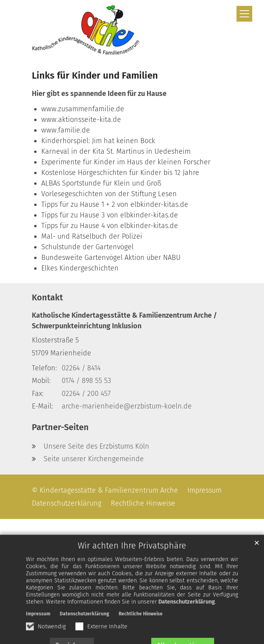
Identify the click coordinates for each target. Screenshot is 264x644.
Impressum (38, 628)
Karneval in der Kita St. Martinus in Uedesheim (116, 151)
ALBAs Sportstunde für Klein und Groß (101, 183)
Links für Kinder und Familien (95, 75)
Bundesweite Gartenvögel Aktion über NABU (111, 258)
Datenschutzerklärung (187, 616)
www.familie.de (66, 130)
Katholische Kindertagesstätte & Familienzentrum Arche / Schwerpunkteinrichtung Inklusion (124, 321)
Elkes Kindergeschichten (80, 268)
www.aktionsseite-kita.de (81, 120)
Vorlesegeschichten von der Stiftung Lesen (109, 194)
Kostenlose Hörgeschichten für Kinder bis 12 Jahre (120, 173)
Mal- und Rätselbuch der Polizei (92, 236)
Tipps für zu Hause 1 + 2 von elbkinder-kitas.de (115, 204)
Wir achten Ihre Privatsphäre (132, 560)
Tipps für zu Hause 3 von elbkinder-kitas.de (110, 215)
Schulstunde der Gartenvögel (87, 247)
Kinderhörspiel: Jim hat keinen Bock (98, 141)
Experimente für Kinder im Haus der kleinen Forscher (126, 162)
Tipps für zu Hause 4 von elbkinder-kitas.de (110, 226)
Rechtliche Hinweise (141, 628)
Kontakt (47, 298)
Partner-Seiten (60, 427)
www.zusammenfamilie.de (83, 109)
